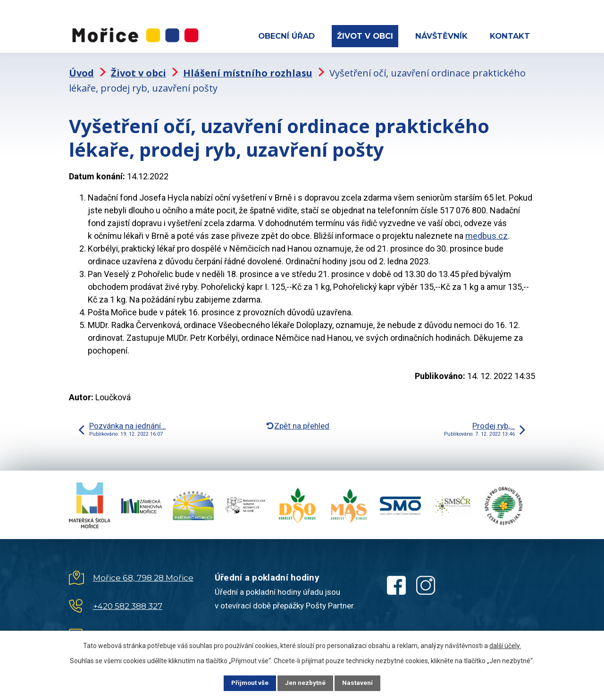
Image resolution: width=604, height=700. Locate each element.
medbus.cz (487, 232)
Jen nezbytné (306, 683)
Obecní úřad (286, 36)
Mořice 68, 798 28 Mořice (143, 573)
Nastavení (363, 683)
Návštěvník (441, 36)
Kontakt (510, 36)
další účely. (505, 645)
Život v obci (365, 36)
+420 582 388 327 (128, 601)
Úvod (81, 69)
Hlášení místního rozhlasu (248, 69)
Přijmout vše (245, 683)
